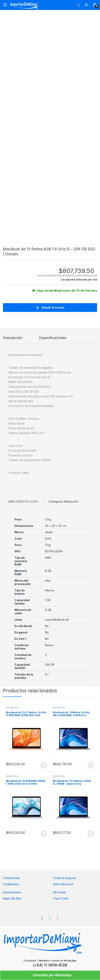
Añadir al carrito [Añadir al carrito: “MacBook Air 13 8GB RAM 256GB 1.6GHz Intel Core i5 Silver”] (44, 834)
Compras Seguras (65, 878)
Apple (49, 532)
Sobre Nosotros (63, 884)
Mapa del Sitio (12, 898)
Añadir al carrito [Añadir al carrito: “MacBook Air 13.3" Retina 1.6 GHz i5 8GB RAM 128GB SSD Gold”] (44, 765)
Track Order (61, 898)
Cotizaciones (11, 878)
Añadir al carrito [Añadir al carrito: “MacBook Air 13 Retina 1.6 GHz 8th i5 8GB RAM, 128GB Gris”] (91, 765)
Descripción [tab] (13, 338)
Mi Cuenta (60, 892)
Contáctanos (11, 884)
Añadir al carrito (53, 307)
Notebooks (71, 501)
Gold (48, 539)
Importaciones (12, 892)
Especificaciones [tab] (53, 338)
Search (78, 5)
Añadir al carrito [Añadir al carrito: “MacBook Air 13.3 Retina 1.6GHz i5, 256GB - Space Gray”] (91, 834)
